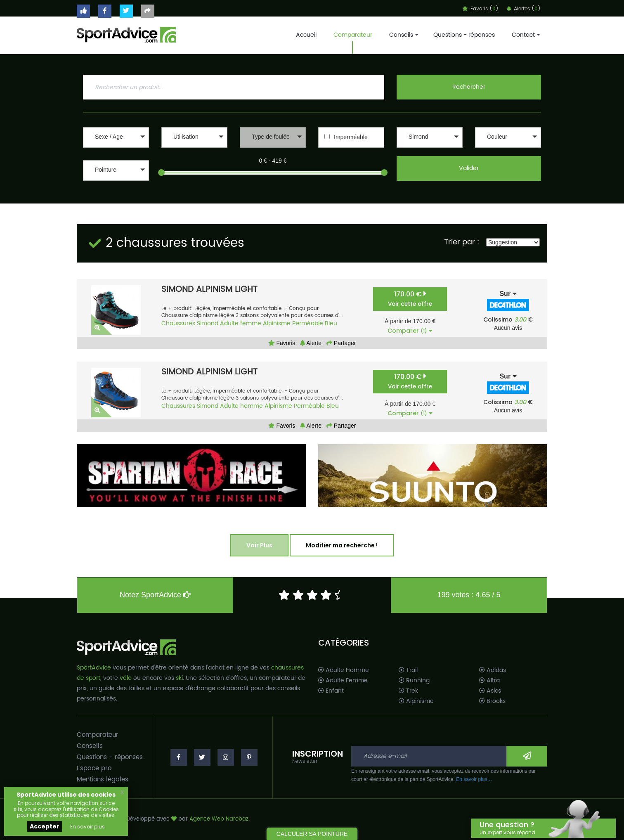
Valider (469, 168)
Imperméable (351, 137)
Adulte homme (241, 406)
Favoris (282, 343)
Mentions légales (103, 780)
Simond (208, 323)
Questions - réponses (464, 35)
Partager (341, 343)
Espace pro (94, 768)
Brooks (492, 701)
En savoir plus (87, 827)
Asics (490, 691)
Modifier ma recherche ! (342, 545)
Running (414, 681)
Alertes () (524, 9)
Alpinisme (277, 323)
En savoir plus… (474, 779)
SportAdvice (94, 668)
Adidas (493, 670)
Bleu (331, 323)
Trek (408, 691)
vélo (126, 678)
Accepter (45, 826)
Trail (408, 670)
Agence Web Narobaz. (220, 819)
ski (179, 678)
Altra (489, 681)
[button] (116, 137)
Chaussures (178, 323)
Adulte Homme (344, 670)
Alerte (311, 343)
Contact (525, 35)
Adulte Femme (343, 681)
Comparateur (353, 35)
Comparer (410, 331)
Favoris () (480, 9)
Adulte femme (241, 323)
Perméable (308, 323)
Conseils (403, 35)
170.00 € (410, 299)
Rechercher (469, 87)
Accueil (306, 35)
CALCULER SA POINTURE (312, 834)
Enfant (331, 691)
